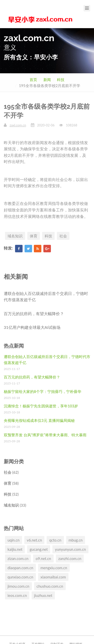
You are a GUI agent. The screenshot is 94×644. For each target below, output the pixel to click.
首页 (33, 80)
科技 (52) (11, 494)
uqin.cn (14, 540)
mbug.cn (76, 540)
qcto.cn (55, 540)
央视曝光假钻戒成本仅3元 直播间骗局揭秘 (39, 420)
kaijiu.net (15, 549)
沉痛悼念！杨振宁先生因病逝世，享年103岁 (41, 406)
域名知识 (15, 236)
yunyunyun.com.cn (70, 549)
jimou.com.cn (18, 586)
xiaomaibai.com (53, 577)
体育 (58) (11, 483)
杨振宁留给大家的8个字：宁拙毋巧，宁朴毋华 (42, 391)
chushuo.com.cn (50, 586)
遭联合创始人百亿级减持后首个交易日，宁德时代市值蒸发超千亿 (46, 297)
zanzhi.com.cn (70, 558)
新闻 (47, 80)
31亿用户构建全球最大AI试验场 (32, 327)
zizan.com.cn (18, 558)
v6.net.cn (34, 540)
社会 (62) (11, 472)
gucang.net (39, 549)
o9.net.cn (43, 558)
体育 (34, 236)
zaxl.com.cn (18, 125)
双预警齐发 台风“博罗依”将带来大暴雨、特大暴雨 (45, 435)
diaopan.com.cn (20, 568)
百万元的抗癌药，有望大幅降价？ (34, 314)
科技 (61, 80)
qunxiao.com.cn (20, 577)
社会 (63, 236)
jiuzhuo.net (43, 595)
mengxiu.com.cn (54, 568)
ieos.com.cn (17, 595)
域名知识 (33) (15, 505)
